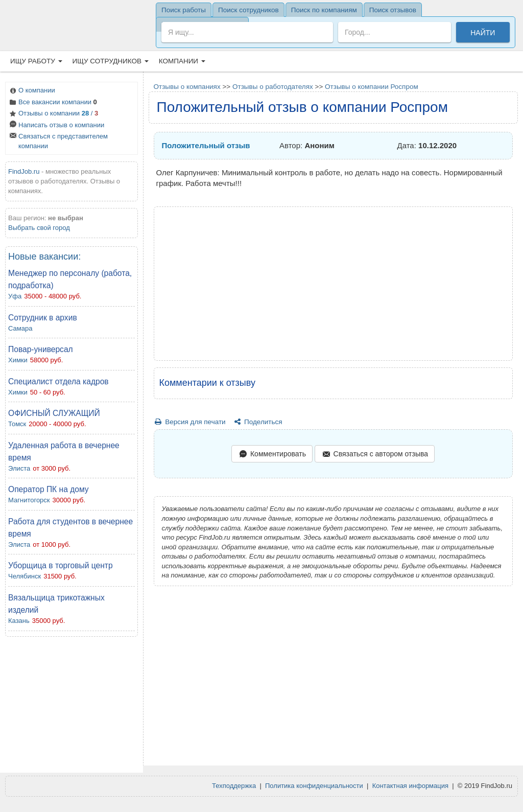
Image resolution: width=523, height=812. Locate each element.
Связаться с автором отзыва (375, 455)
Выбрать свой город (39, 228)
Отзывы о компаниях (187, 87)
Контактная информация (410, 786)
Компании (182, 61)
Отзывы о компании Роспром (372, 87)
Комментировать (272, 455)
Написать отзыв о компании (56, 126)
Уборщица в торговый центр (61, 565)
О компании (32, 91)
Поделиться (257, 422)
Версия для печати (190, 422)
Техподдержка (234, 786)
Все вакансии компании (53, 103)
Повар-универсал (41, 349)
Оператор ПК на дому (49, 489)
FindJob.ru (24, 171)
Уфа (15, 296)
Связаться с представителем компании (58, 141)
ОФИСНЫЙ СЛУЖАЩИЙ (54, 413)
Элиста (19, 468)
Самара (20, 328)
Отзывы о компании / (53, 114)
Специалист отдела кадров (58, 381)
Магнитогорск (29, 500)
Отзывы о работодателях (273, 87)
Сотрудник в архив (43, 318)
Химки (18, 360)
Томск (17, 424)
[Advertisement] (72, 707)
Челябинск (25, 576)
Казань (19, 621)
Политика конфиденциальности (314, 786)
